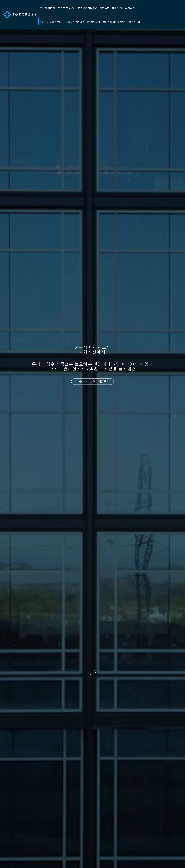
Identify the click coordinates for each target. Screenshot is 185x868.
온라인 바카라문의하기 (115, 22)
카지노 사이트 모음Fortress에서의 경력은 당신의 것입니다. (70, 22)
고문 (104, 8)
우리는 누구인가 (67, 8)
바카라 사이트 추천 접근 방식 (93, 381)
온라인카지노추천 (88, 8)
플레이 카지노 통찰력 (123, 8)
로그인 (132, 22)
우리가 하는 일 (48, 8)
